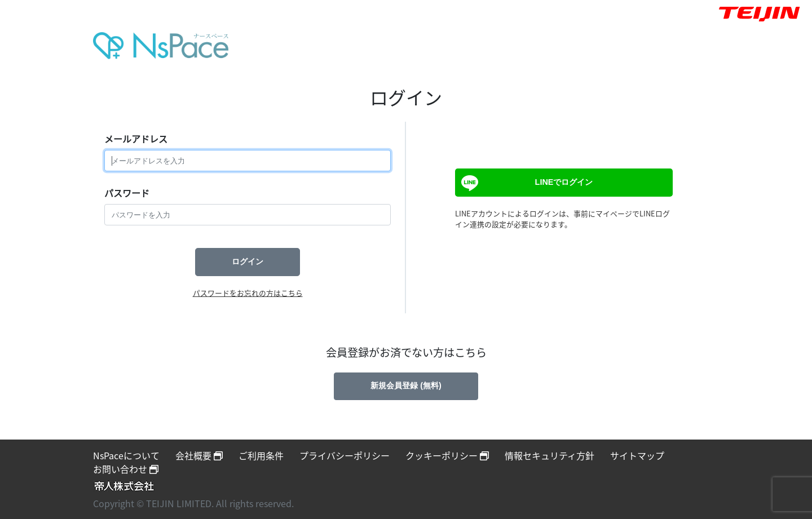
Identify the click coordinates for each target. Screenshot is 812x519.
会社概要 (199, 455)
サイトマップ (637, 455)
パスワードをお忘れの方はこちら (248, 293)
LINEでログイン (526, 183)
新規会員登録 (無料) (406, 385)
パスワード (127, 193)
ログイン (248, 261)
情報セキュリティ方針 (550, 455)
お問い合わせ (126, 469)
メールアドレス (136, 139)
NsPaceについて (126, 455)
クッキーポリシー (447, 455)
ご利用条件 (261, 455)
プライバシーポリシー (345, 455)
